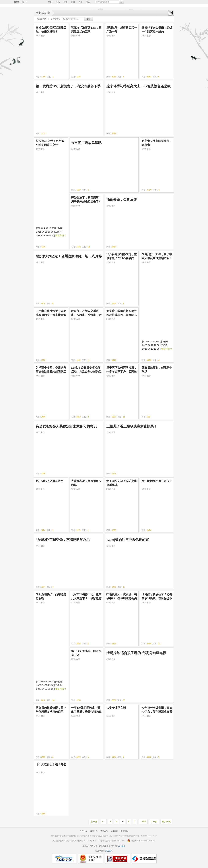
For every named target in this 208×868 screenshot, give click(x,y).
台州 (23, 2)
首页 (50, 2)
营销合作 (104, 831)
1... (103, 822)
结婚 (66, 2)
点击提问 (121, 846)
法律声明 (114, 831)
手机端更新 (43, 13)
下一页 (154, 822)
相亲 (58, 2)
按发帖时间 (55, 19)
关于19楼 (84, 831)
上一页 (94, 822)
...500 (143, 822)
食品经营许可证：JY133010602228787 (142, 836)
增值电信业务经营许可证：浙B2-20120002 (109, 836)
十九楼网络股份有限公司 (78, 836)
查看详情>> (61, 235)
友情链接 (124, 831)
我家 (88, 2)
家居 (73, 2)
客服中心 (94, 831)
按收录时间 (42, 19)
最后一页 (166, 822)
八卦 (81, 2)
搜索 (88, 19)
